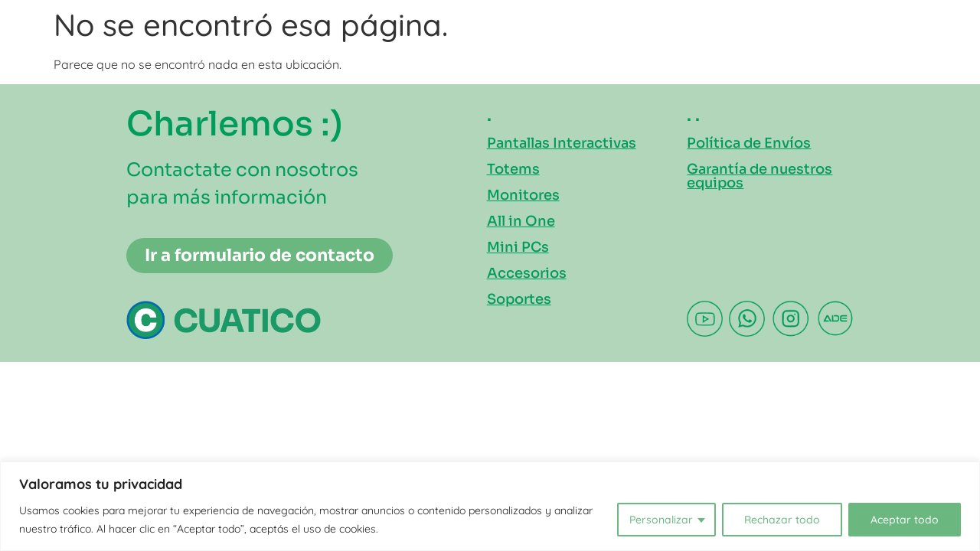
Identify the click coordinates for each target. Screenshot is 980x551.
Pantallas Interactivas (562, 143)
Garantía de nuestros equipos (759, 176)
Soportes (519, 299)
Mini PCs (518, 247)
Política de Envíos (749, 143)
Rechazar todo (782, 520)
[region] (490, 506)
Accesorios (527, 273)
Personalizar (661, 520)
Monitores (523, 195)
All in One (521, 221)
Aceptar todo (905, 520)
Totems (513, 169)
